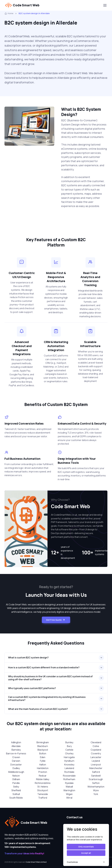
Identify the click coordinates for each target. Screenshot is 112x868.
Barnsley (16, 750)
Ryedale (69, 783)
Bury (69, 746)
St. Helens (43, 787)
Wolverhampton (96, 787)
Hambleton (43, 768)
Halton (43, 765)
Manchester (96, 768)
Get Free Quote (56, 620)
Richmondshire (43, 783)
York (96, 794)
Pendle (16, 783)
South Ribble (16, 798)
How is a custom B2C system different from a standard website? (44, 667)
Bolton (43, 753)
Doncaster (16, 765)
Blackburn (43, 746)
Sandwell (96, 776)
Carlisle (69, 750)
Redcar (43, 776)
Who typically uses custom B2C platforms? (32, 688)
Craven (16, 757)
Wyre (96, 790)
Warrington (69, 790)
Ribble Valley (43, 779)
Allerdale (16, 746)
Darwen (16, 761)
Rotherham (69, 779)
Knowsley (69, 765)
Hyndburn (69, 761)
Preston (43, 772)
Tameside (43, 794)
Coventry (96, 753)
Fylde (43, 761)
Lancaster (96, 757)
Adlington (16, 742)
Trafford (43, 798)
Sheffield (16, 790)
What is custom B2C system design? (28, 658)
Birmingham (43, 742)
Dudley (16, 768)
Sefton (96, 783)
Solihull (16, 794)
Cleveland (96, 742)
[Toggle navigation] (105, 5)
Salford (96, 772)
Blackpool (43, 750)
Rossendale (69, 776)
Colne (96, 746)
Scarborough (96, 779)
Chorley (69, 753)
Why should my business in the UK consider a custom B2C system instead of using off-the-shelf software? (50, 678)
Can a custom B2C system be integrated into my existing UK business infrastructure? (47, 699)
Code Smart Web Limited (36, 862)
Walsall (69, 787)
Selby (16, 787)
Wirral (69, 798)
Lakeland (69, 768)
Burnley (69, 742)
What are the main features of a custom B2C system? (38, 709)
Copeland (96, 750)
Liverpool (96, 765)
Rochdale (69, 772)
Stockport (43, 790)
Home (9, 13)
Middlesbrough (16, 772)
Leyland (96, 761)
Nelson (16, 776)
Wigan (69, 794)
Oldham (16, 779)
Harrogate (69, 757)
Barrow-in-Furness (16, 753)
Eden (43, 757)
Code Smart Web (22, 5)
